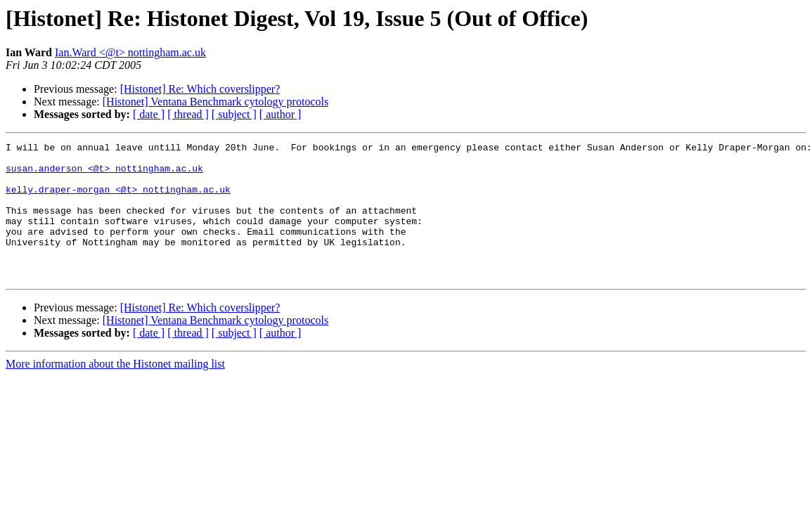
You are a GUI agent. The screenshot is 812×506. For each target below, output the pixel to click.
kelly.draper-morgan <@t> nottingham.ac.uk (118, 200)
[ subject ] (234, 114)
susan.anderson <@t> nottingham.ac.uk (104, 174)
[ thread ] (188, 114)
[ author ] (281, 114)
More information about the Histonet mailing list (115, 391)
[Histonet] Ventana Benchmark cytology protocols (215, 102)
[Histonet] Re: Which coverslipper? (200, 89)
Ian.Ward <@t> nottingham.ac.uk (130, 52)
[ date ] (149, 114)
